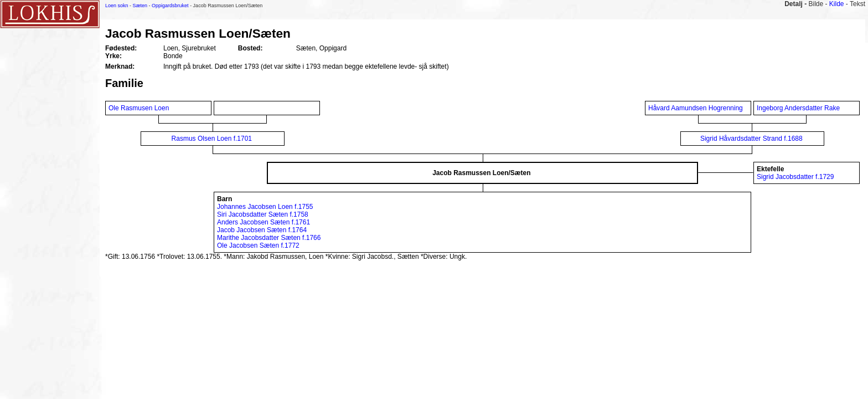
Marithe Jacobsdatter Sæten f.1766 (269, 238)
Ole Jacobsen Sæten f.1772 (258, 245)
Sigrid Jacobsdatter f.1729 (795, 177)
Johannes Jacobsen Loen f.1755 (265, 207)
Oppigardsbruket (170, 6)
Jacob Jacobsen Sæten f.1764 (262, 230)
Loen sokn (117, 6)
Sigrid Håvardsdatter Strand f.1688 (751, 139)
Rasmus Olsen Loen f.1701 (212, 139)
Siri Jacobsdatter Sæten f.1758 (263, 214)
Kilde (837, 4)
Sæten (140, 6)
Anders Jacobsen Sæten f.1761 (263, 222)
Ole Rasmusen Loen (140, 108)
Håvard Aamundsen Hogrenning (696, 108)
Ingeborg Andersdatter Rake (799, 108)
